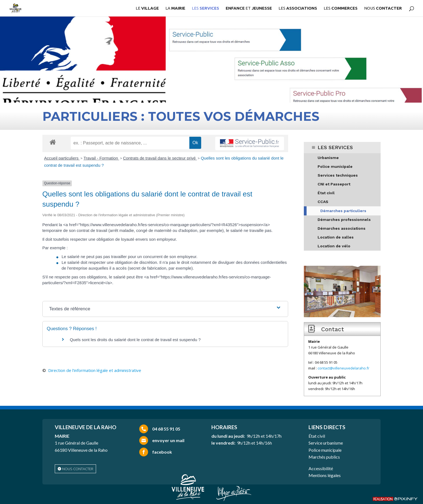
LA (175, 8)
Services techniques (338, 175)
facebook (162, 452)
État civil (326, 193)
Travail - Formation (101, 158)
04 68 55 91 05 (166, 429)
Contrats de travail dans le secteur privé (160, 158)
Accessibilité (321, 468)
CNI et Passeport (334, 184)
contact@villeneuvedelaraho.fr (343, 368)
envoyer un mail (168, 440)
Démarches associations (342, 228)
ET (249, 8)
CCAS (323, 202)
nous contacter (78, 469)
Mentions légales (325, 475)
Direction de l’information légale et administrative (95, 370)
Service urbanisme (326, 443)
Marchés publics (324, 457)
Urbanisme (328, 158)
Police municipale (335, 166)
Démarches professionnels (344, 220)
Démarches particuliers (343, 211)
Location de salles (336, 237)
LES (205, 8)
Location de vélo (334, 246)
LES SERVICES (335, 147)
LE (147, 8)
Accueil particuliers (62, 158)
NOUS (383, 8)
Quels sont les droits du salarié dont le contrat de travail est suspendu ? (135, 340)
